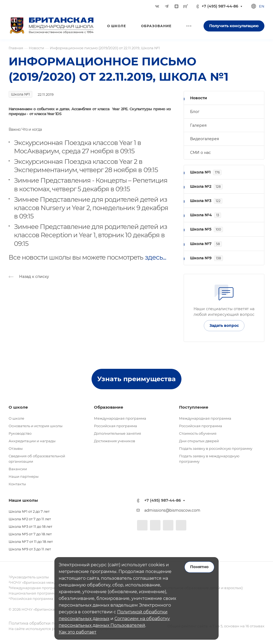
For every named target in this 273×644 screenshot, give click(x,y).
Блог (195, 112)
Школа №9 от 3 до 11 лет (30, 549)
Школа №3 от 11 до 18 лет (30, 526)
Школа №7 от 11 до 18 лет (31, 542)
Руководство (20, 433)
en (262, 6)
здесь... (155, 257)
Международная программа (120, 418)
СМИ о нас (200, 153)
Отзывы (16, 448)
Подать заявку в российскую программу (216, 448)
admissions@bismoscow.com (172, 510)
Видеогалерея (204, 139)
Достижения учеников (115, 441)
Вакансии (18, 469)
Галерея (198, 125)
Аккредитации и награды (32, 441)
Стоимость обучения (198, 433)
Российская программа (115, 426)
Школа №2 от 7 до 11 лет (30, 519)
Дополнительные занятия (118, 433)
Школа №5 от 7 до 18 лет (30, 534)
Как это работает (78, 632)
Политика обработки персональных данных (52, 623)
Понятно (199, 567)
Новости (199, 98)
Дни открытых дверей (199, 441)
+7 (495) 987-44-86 (220, 6)
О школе (16, 418)
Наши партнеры (24, 476)
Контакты (17, 484)
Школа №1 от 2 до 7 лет (29, 511)
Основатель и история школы (36, 426)
